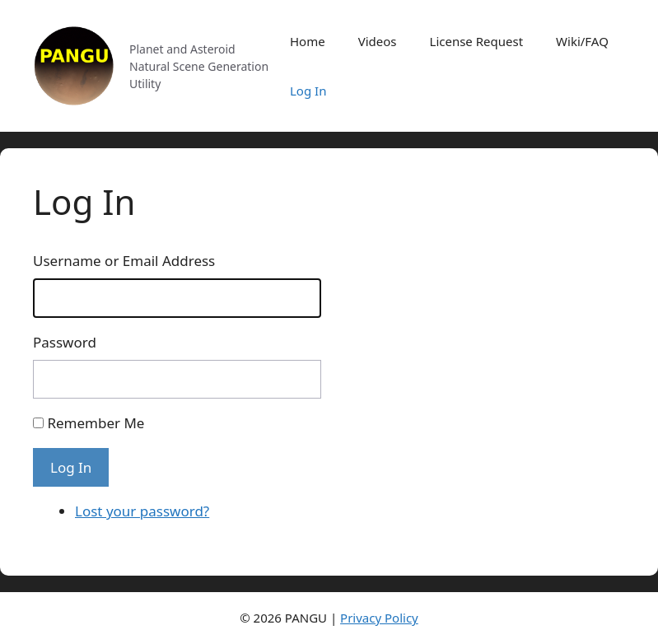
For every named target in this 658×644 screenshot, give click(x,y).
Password (65, 342)
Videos (378, 41)
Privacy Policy (379, 618)
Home (308, 41)
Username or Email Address (124, 261)
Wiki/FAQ (582, 41)
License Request (477, 41)
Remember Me (96, 423)
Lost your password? (142, 511)
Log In (308, 91)
